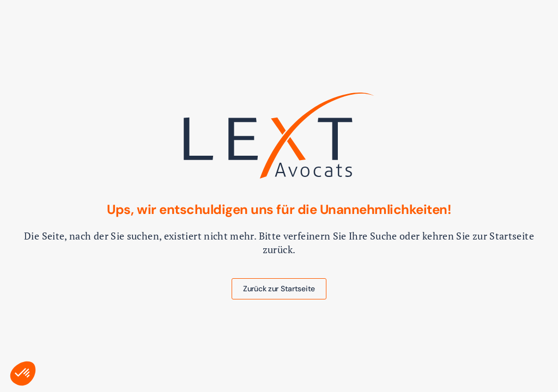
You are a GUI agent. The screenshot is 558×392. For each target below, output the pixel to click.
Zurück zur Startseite (279, 289)
